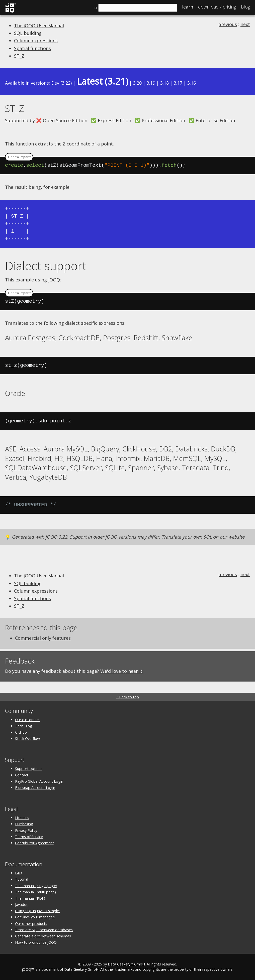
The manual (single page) (36, 886)
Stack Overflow (27, 739)
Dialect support (46, 266)
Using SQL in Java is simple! (37, 911)
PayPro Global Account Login (39, 781)
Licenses (22, 818)
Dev (55, 83)
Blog (245, 7)
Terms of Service (29, 837)
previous (228, 24)
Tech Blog (24, 726)
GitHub (21, 732)
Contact (22, 775)
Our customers (27, 720)
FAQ (19, 873)
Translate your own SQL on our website (203, 537)
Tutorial (22, 879)
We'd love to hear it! (122, 671)
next (245, 24)
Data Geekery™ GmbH (126, 964)
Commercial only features (43, 638)
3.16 (192, 83)
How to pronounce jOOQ (36, 942)
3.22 (66, 83)
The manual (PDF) (30, 898)
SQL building (28, 33)
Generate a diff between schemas (43, 936)
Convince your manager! (35, 917)
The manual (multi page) (35, 892)
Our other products (31, 924)
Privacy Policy (26, 830)
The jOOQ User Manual (39, 26)
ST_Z (19, 56)
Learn (188, 7)
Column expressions (36, 41)
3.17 (178, 83)
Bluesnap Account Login (35, 788)
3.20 (137, 83)
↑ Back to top (127, 697)
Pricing (217, 7)
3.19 (151, 83)
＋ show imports (19, 157)
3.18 (164, 83)
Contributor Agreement (34, 843)
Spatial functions (32, 48)
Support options (29, 769)
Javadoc (22, 905)
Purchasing (24, 824)
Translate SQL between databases (44, 930)
